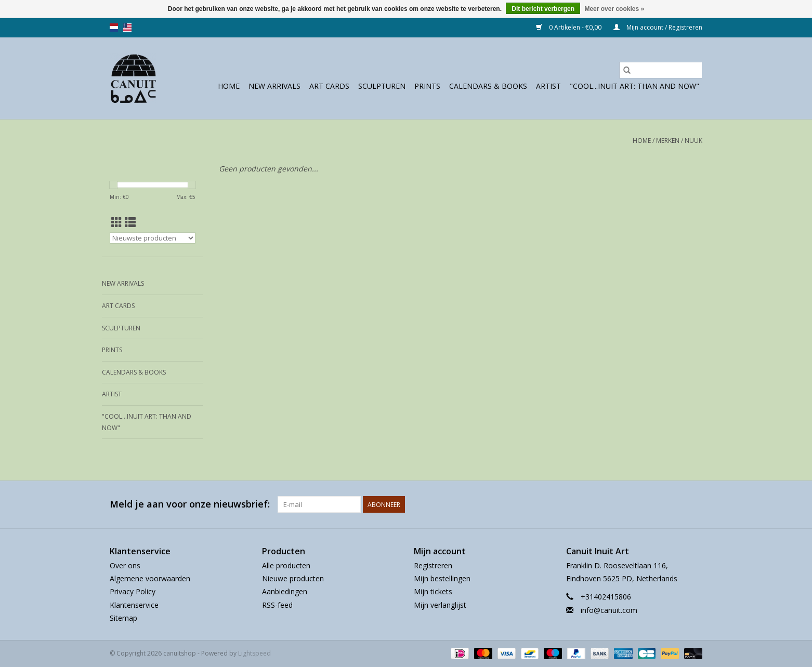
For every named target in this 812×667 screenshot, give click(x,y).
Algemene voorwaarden (150, 578)
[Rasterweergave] (117, 222)
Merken (668, 141)
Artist (548, 86)
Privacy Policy (133, 591)
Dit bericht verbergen (543, 9)
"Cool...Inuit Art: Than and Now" (634, 86)
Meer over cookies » (614, 9)
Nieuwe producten (293, 578)
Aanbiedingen (285, 591)
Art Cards (329, 86)
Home (229, 86)
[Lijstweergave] (130, 222)
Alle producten (286, 565)
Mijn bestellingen (442, 578)
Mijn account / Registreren (658, 27)
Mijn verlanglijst (440, 605)
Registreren (433, 565)
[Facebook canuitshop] (675, 504)
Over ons (125, 565)
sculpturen (382, 86)
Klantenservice (134, 605)
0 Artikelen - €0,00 (569, 27)
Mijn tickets (433, 591)
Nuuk (693, 141)
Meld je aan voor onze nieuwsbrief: (190, 504)
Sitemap (123, 618)
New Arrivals (274, 86)
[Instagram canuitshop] (694, 504)
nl (114, 28)
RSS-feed (277, 605)
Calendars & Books (488, 86)
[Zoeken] (661, 70)
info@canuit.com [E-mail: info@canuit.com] (609, 610)
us (127, 28)
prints (427, 86)
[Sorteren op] (153, 238)
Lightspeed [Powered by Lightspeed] (254, 653)
